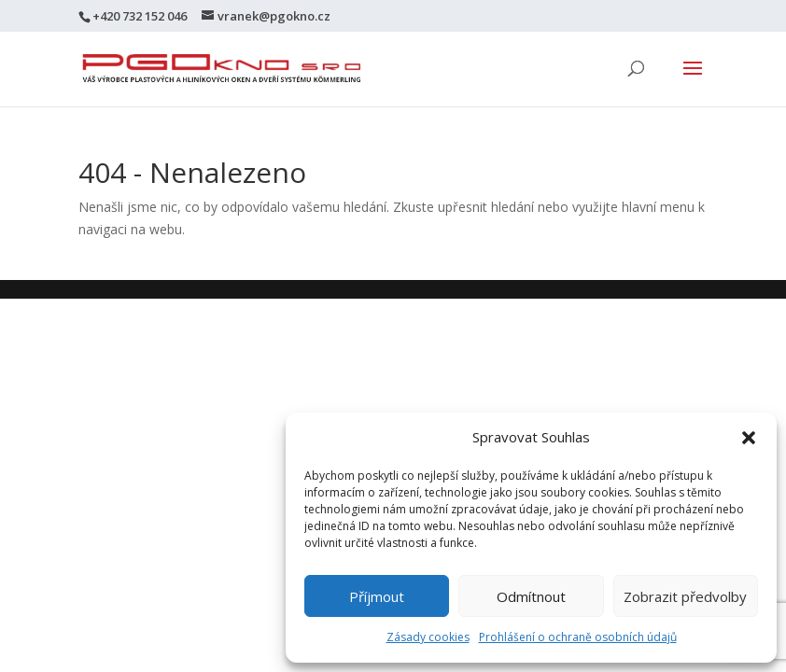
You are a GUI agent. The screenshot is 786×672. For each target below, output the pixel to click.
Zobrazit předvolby (685, 596)
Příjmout (377, 596)
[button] (749, 438)
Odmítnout (531, 596)
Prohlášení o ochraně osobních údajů (578, 637)
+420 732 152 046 (140, 16)
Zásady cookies (428, 637)
